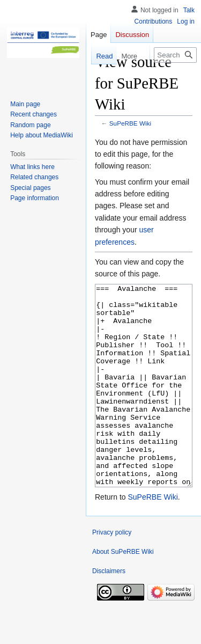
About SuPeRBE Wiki (123, 592)
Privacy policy (112, 573)
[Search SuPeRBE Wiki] (175, 55)
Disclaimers (109, 611)
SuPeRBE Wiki (130, 123)
